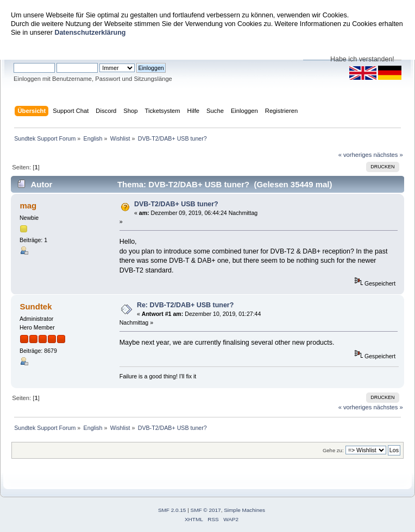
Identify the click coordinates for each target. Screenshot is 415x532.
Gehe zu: (333, 450)
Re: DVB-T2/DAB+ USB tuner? (185, 305)
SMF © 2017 (206, 510)
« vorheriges (355, 155)
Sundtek (36, 306)
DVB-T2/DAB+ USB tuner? (176, 204)
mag (28, 205)
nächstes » (388, 155)
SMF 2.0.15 (172, 510)
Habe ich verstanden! (362, 59)
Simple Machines (244, 510)
